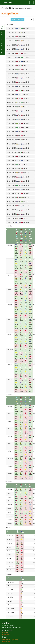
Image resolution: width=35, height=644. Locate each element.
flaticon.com (6, 642)
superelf (5, 633)
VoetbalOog (7, 3)
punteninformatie (17, 19)
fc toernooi (6, 635)
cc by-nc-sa (10, 640)
